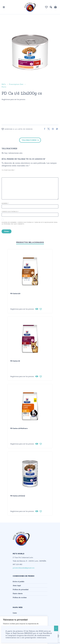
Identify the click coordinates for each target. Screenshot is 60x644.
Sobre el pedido (18, 582)
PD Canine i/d (15, 361)
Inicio (15, 613)
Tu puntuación (8, 170)
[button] (4, 7)
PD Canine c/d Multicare (19, 428)
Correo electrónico (10, 211)
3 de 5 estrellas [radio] (8, 174)
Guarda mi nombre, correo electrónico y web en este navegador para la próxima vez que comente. (30, 223)
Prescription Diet (16, 84)
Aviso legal (17, 586)
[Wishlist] (21, 129)
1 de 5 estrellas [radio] (3, 174)
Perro (4, 87)
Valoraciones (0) (30, 140)
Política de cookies (20, 598)
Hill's (4, 84)
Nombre (5, 203)
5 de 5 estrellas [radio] (14, 174)
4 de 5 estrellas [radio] (11, 174)
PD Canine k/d (15, 294)
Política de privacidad (21, 590)
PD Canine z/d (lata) (18, 496)
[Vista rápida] (37, 309)
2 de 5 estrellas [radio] (5, 174)
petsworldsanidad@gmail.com (24, 568)
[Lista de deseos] (46, 7)
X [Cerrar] (56, 628)
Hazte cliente (18, 594)
